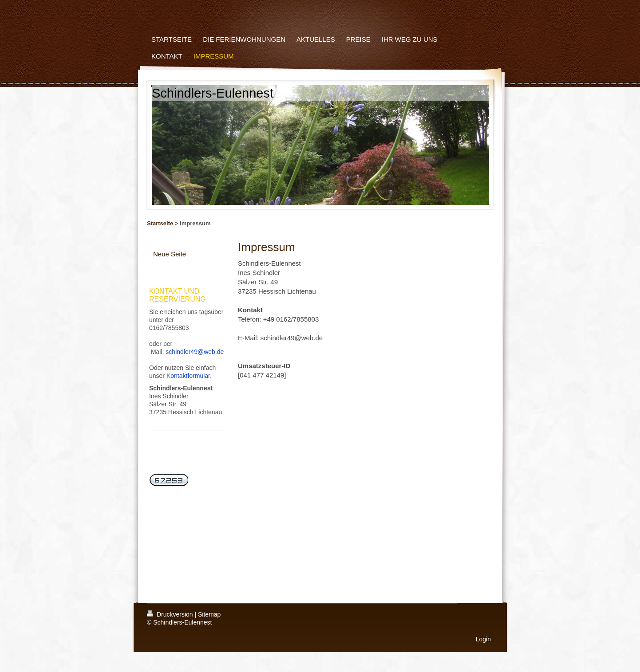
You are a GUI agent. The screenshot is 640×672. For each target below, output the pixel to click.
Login (483, 639)
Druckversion (171, 614)
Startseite (160, 223)
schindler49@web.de (195, 352)
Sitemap (209, 614)
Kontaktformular (188, 376)
